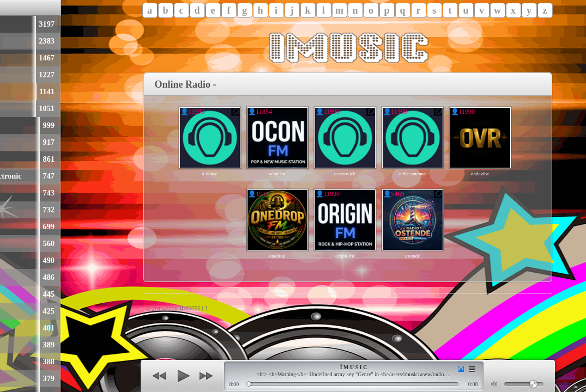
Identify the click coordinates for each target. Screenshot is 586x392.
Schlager (17, 75)
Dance (13, 226)
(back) (159, 376)
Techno (14, 193)
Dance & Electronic (35, 176)
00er (9, 311)
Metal (12, 277)
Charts (14, 58)
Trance (14, 378)
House (13, 210)
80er (9, 91)
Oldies (13, 125)
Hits (9, 260)
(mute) (495, 384)
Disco (11, 345)
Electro (14, 362)
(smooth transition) (461, 369)
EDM (11, 328)
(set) (472, 369)
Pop (8, 24)
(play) (183, 376)
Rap (9, 142)
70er (9, 294)
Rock (11, 41)
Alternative (21, 243)
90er (9, 108)
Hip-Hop (17, 159)
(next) (206, 376)
